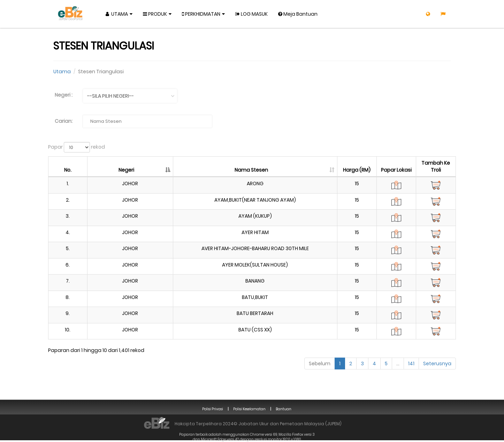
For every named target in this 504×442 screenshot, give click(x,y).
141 (411, 364)
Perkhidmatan (201, 14)
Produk (155, 14)
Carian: (64, 121)
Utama (117, 14)
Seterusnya (437, 364)
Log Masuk (251, 14)
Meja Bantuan (298, 14)
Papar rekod (77, 147)
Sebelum (320, 364)
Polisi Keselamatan (249, 409)
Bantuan (284, 409)
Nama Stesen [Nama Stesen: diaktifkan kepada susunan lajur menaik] (251, 170)
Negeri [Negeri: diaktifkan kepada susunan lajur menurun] (126, 170)
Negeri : (64, 95)
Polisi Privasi (213, 409)
